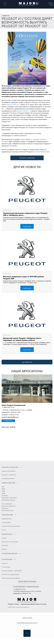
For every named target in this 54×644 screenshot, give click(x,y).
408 (3, 487)
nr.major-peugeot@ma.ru (10, 417)
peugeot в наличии (10, 467)
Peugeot (11, 604)
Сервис (4, 538)
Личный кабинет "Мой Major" (12, 571)
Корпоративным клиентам (11, 526)
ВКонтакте (46, 152)
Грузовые (5, 508)
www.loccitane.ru (12, 105)
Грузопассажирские (9, 506)
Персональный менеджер (11, 578)
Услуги (4, 530)
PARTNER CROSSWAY (9, 498)
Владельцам (7, 534)
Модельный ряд (8, 483)
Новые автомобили (9, 471)
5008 (3, 493)
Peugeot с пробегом (9, 475)
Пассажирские (7, 504)
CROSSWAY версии (8, 500)
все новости (27, 362)
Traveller (5, 496)
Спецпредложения (8, 479)
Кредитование (7, 519)
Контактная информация (10, 575)
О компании (7, 560)
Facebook (38, 152)
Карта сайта (27, 618)
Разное (4, 549)
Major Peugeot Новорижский (14, 405)
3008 (3, 489)
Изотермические (8, 511)
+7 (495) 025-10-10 (8, 407)
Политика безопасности (27, 623)
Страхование (6, 522)
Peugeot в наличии (27, 158)
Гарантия (5, 546)
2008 (3, 491)
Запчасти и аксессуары (10, 542)
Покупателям (7, 515)
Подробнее (27, 227)
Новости (6, 16)
